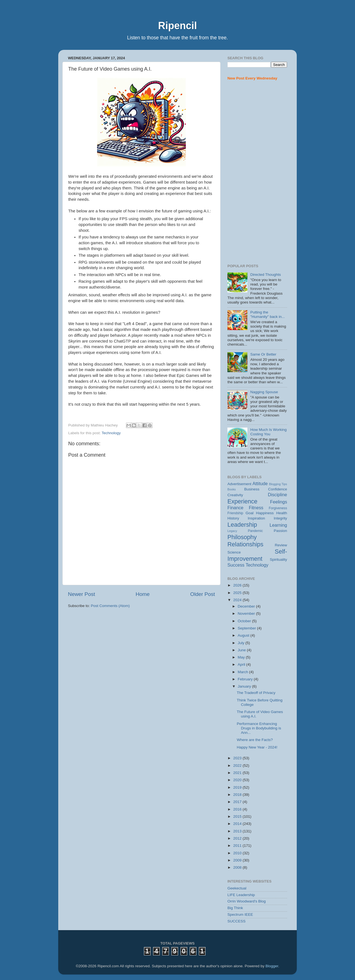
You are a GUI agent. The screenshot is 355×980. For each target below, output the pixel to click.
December (247, 606)
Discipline (277, 495)
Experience (242, 501)
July (242, 643)
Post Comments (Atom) (110, 606)
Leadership (242, 525)
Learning (278, 525)
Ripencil (177, 26)
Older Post (203, 594)
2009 (238, 860)
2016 (238, 809)
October (245, 621)
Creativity (235, 495)
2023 (238, 758)
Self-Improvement (257, 555)
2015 (238, 816)
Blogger (272, 966)
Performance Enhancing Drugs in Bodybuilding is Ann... (259, 728)
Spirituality (278, 560)
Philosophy (242, 537)
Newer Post (82, 594)
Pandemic (255, 531)
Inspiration (256, 518)
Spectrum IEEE (240, 915)
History (233, 518)
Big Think (235, 908)
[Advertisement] (257, 173)
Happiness (265, 513)
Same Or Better (263, 354)
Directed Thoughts (265, 275)
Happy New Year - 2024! (257, 747)
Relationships (245, 544)
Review (281, 545)
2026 (238, 585)
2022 (238, 766)
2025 (238, 593)
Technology (111, 433)
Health (282, 513)
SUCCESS (236, 921)
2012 (238, 838)
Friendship (235, 513)
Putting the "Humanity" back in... (267, 314)
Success (236, 565)
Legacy (232, 531)
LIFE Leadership (241, 895)
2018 (238, 795)
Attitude (260, 483)
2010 (238, 853)
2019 (238, 787)
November (247, 614)
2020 (238, 780)
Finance (235, 508)
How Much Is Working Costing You (268, 432)
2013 (238, 831)
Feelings (279, 502)
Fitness (256, 508)
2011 (238, 846)
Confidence (278, 489)
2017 (238, 802)
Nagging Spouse (264, 392)
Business (252, 489)
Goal (249, 513)
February (246, 679)
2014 (238, 824)
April (242, 664)
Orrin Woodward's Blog (247, 901)
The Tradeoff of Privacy (256, 693)
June (242, 650)
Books (232, 489)
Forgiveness (278, 508)
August (244, 635)
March (243, 672)
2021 (238, 773)
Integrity (280, 518)
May (242, 657)
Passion (280, 531)
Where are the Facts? (255, 740)
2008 (238, 867)
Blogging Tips (278, 484)
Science (234, 552)
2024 (238, 600)
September (247, 628)
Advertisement (239, 484)
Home (143, 594)
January (245, 686)
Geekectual (237, 888)
